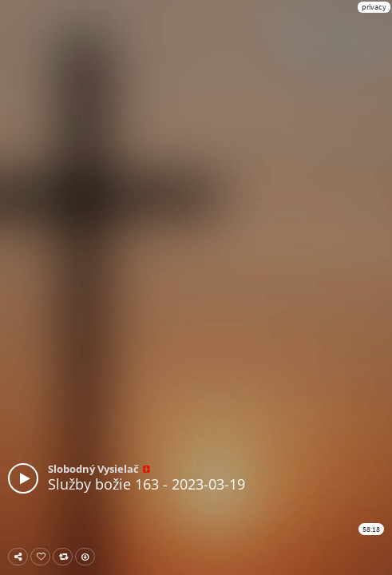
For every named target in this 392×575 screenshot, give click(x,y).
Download (88, 557)
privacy (374, 7)
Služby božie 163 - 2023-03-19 (147, 484)
